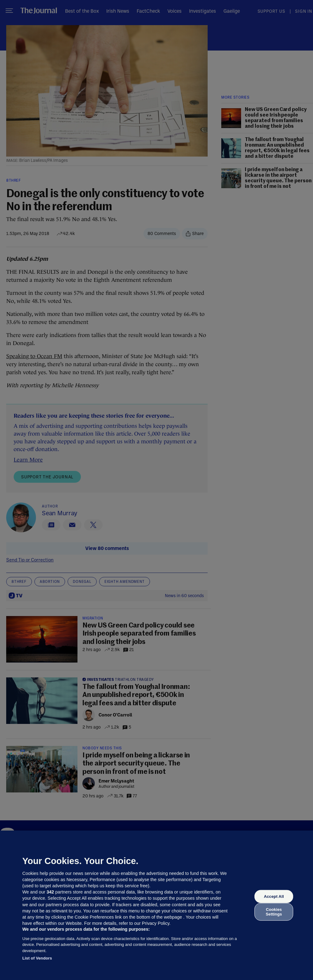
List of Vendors (37, 958)
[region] (156, 905)
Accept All (274, 896)
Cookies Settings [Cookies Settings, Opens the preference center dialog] (274, 912)
